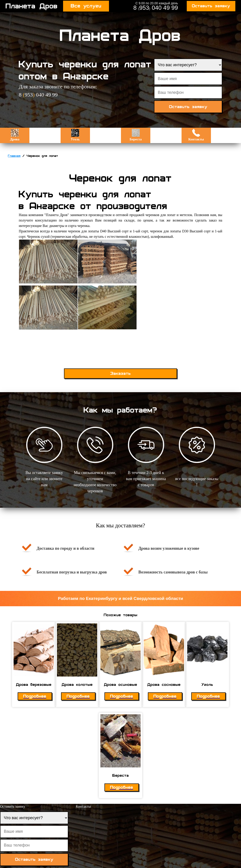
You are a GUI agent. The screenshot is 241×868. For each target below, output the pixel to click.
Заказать (121, 374)
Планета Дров (32, 6)
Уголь (75, 135)
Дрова (15, 135)
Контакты (196, 135)
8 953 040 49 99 (156, 8)
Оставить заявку (211, 6)
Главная (14, 156)
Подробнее (35, 696)
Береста (136, 135)
